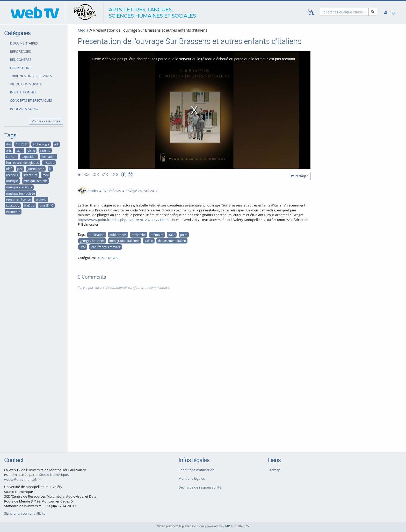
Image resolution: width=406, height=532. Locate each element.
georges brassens (92, 241)
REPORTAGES (20, 51)
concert (12, 157)
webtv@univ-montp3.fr (22, 479)
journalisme (36, 169)
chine (31, 150)
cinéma (45, 150)
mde (46, 175)
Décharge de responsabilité (200, 487)
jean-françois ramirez (106, 247)
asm (20, 150)
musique (12, 181)
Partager (299, 176)
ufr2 (83, 247)
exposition (29, 157)
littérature (30, 175)
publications (118, 235)
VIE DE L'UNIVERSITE (26, 84)
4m (9, 144)
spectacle (13, 205)
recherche (139, 235)
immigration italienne (124, 241)
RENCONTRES (21, 60)
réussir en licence (19, 199)
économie (13, 212)
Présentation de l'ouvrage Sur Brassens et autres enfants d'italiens (150, 30)
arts (9, 150)
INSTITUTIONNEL (23, 92)
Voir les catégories (46, 121)
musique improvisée (21, 193)
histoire (49, 162)
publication (97, 235)
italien (149, 241)
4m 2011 (22, 144)
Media (83, 30)
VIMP (226, 526)
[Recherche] (373, 12)
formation (48, 157)
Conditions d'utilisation (196, 470)
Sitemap (274, 470)
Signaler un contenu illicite (25, 513)
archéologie (41, 144)
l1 (50, 169)
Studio (93, 191)
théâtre (30, 205)
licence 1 (12, 175)
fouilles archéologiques (23, 162)
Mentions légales (192, 478)
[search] (344, 12)
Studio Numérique (53, 475)
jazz (20, 169)
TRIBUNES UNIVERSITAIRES (31, 76)
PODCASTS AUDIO (24, 109)
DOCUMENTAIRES (24, 43)
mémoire (157, 235)
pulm (184, 235)
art (56, 144)
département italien (172, 241)
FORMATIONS (21, 68)
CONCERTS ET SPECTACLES (31, 100)
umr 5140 (46, 205)
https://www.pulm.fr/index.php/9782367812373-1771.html (124, 220)
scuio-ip (41, 199)
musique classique (19, 187)
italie (172, 235)
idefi (9, 169)
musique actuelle (35, 181)
